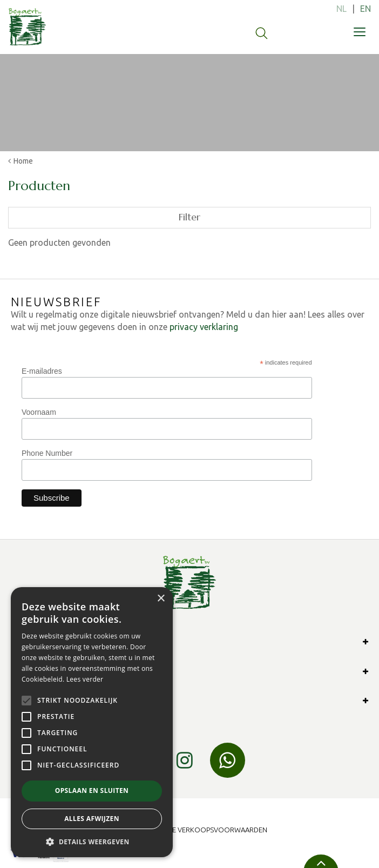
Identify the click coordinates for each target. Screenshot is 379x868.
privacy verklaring (204, 327)
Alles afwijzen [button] (92, 819)
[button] (92, 841)
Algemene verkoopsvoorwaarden (204, 830)
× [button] (161, 599)
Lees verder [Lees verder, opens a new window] (85, 679)
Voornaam (39, 412)
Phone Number (47, 453)
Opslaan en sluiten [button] (92, 790)
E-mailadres (42, 371)
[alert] (92, 722)
